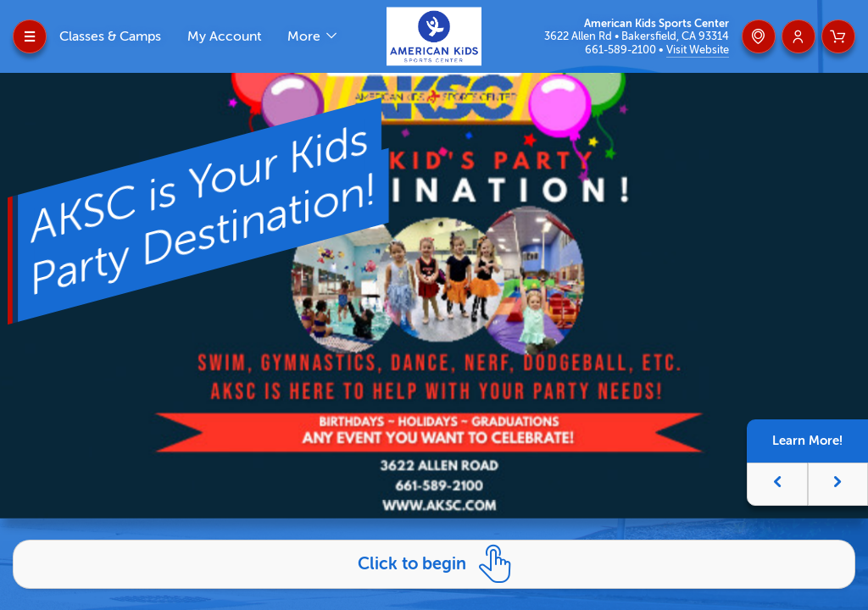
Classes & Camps (110, 36)
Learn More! (807, 441)
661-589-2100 (622, 50)
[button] (777, 484)
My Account (224, 36)
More (306, 36)
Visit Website (698, 50)
